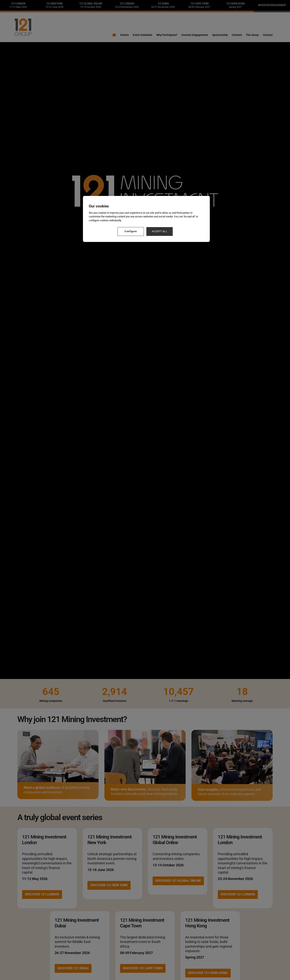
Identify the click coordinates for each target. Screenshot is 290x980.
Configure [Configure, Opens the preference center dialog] (131, 231)
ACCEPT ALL (160, 231)
